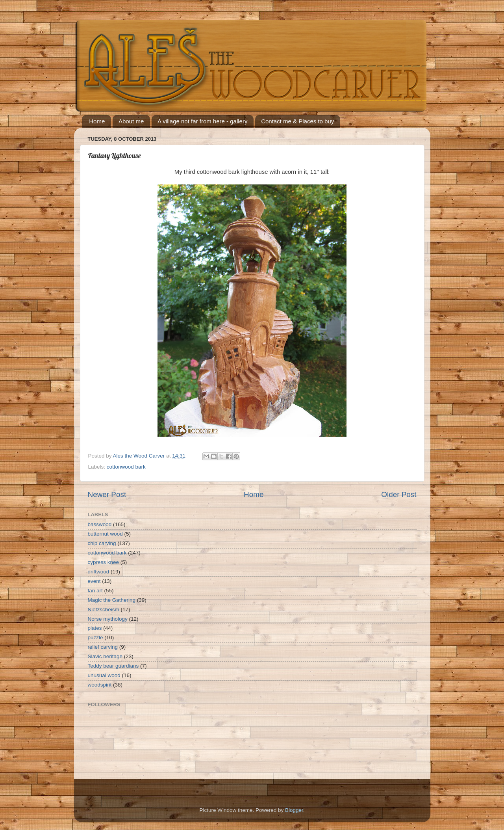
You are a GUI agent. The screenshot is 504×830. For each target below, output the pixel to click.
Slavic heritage (105, 656)
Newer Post (107, 494)
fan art (95, 591)
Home (97, 121)
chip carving (102, 543)
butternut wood (105, 534)
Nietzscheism (104, 609)
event (94, 581)
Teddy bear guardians (113, 666)
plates (95, 628)
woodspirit (100, 685)
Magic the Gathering (112, 600)
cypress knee (104, 562)
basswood (100, 524)
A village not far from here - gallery (202, 121)
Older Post (399, 494)
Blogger (294, 810)
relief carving (103, 647)
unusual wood (104, 675)
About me (131, 121)
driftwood (99, 572)
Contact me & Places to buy (297, 121)
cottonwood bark (126, 467)
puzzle (95, 637)
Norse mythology (108, 619)
